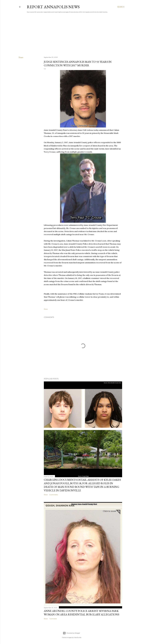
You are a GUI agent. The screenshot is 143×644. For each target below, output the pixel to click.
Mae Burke (78, 637)
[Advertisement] (71, 35)
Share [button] (21, 57)
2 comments (54, 495)
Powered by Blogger (71, 633)
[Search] (121, 7)
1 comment (53, 619)
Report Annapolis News (53, 7)
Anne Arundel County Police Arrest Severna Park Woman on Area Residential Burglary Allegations (82, 613)
